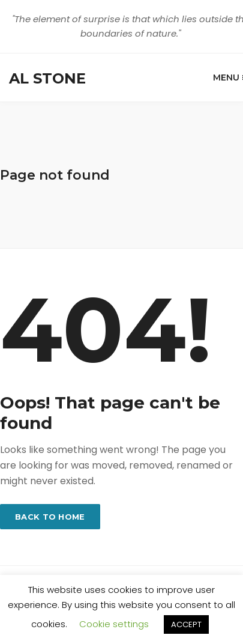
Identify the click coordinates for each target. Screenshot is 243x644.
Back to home (50, 517)
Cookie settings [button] (114, 624)
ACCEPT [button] (186, 624)
